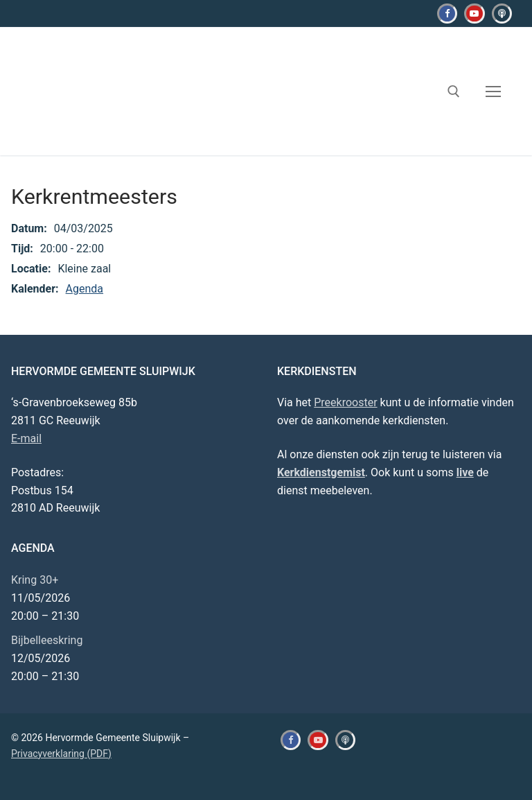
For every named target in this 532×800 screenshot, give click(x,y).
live (465, 472)
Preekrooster (345, 402)
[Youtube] (474, 14)
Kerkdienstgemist (321, 472)
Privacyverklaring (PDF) (61, 754)
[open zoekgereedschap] (454, 92)
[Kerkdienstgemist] (502, 14)
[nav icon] (493, 92)
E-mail (26, 438)
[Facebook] (447, 14)
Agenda (85, 289)
